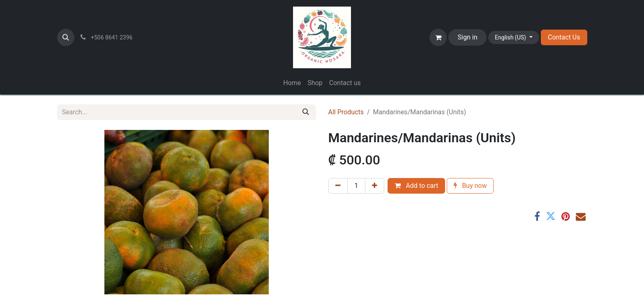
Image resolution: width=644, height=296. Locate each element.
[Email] (581, 216)
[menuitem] (292, 83)
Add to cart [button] (416, 186)
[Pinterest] (566, 216)
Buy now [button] (470, 186)
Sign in (468, 37)
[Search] (306, 112)
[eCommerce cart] (438, 37)
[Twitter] (551, 216)
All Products (346, 112)
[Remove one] (338, 186)
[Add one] (375, 186)
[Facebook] (537, 216)
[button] (66, 37)
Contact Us (564, 37)
